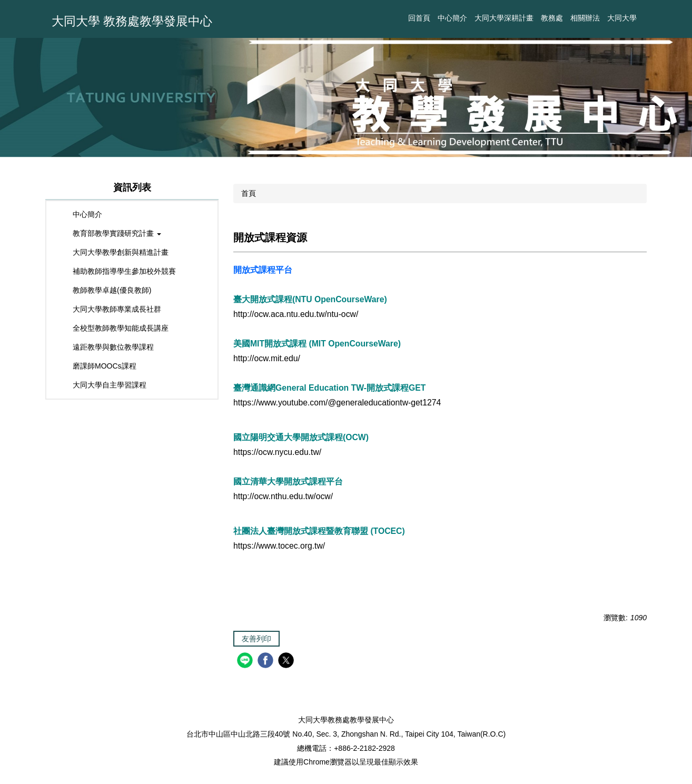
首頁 (249, 193)
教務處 (552, 18)
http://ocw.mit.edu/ (267, 358)
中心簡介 (452, 18)
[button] (132, 234)
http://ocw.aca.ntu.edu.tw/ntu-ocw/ (296, 314)
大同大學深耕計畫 (504, 18)
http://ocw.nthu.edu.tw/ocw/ (283, 496)
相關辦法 (585, 18)
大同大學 (622, 18)
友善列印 (256, 639)
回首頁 (419, 18)
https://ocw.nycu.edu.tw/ (277, 452)
